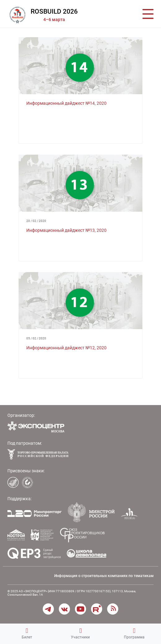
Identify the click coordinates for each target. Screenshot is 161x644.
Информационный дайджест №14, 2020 (66, 103)
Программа (134, 633)
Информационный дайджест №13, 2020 (66, 230)
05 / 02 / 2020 (36, 338)
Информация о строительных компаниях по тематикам (104, 576)
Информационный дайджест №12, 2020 (66, 348)
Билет (27, 633)
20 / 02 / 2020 (36, 221)
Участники (80, 633)
